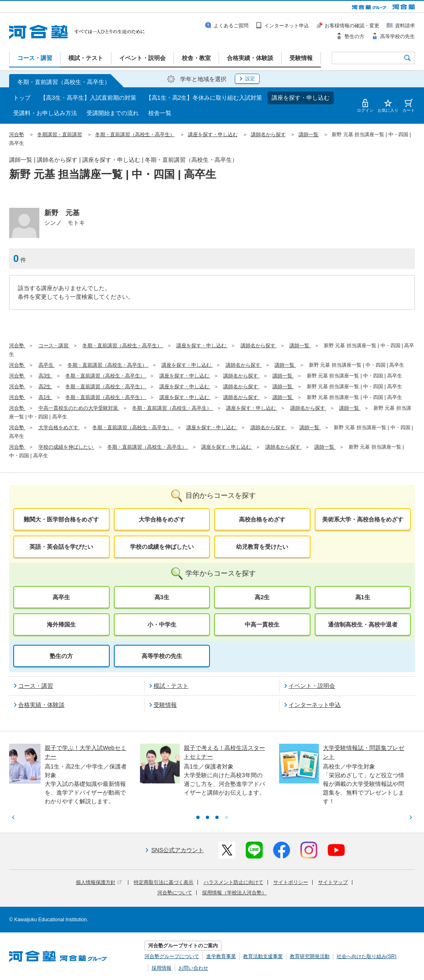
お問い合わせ (193, 968)
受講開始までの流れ (113, 113)
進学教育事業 (221, 956)
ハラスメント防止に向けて (234, 882)
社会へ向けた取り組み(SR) (367, 956)
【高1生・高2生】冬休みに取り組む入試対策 (204, 98)
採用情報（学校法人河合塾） (234, 893)
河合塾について (175, 893)
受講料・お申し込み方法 (45, 113)
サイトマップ (333, 882)
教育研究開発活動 (310, 956)
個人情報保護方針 (99, 882)
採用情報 (161, 968)
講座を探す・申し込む (301, 98)
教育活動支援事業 (263, 956)
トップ (22, 98)
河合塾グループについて (172, 956)
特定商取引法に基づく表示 (164, 882)
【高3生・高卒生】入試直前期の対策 (88, 98)
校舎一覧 (160, 113)
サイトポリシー (291, 882)
